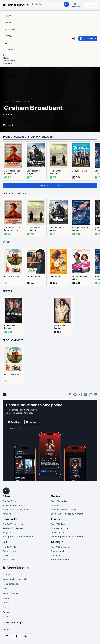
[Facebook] (75, 395)
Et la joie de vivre (59, 528)
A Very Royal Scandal (10, 327)
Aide (5, 589)
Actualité (7, 514)
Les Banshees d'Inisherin (56, 172)
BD (5, 542)
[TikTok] (85, 395)
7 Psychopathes (79, 171)
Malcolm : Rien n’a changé (64, 510)
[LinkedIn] (91, 395)
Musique (57, 542)
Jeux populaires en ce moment (18, 537)
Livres (56, 519)
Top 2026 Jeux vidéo (13, 524)
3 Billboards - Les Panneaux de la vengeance (12, 172)
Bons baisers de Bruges (34, 172)
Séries (56, 496)
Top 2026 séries (59, 501)
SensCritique (8, 102)
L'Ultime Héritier (34, 276)
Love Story (57, 505)
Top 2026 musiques (61, 547)
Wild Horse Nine (12, 276)
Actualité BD (9, 560)
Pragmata (7, 532)
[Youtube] (96, 395)
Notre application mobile (15, 579)
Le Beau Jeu (55, 276)
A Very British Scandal (60, 327)
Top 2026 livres (59, 524)
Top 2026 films (10, 501)
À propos (7, 575)
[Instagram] (80, 395)
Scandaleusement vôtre (80, 278)
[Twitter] (70, 395)
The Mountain (58, 551)
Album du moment (60, 560)
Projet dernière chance (14, 505)
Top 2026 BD (9, 547)
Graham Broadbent (22, 102)
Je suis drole (57, 532)
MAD (5, 555)
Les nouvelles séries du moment (67, 514)
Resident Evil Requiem (13, 528)
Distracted (56, 555)
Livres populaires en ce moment (67, 537)
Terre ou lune (9, 551)
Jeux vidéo (10, 519)
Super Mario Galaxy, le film (16, 510)
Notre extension (11, 584)
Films (6, 496)
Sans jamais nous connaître (80, 229)
